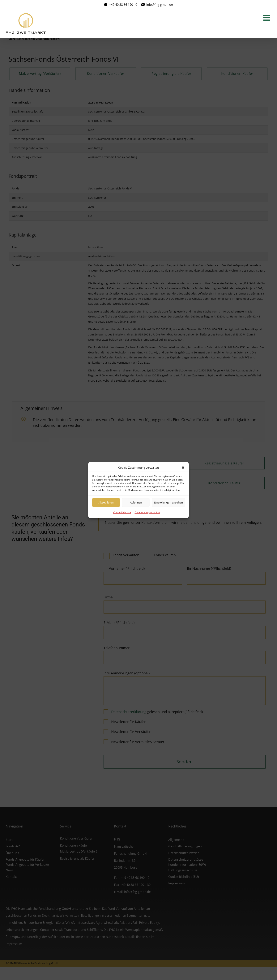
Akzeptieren (106, 502)
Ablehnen (136, 502)
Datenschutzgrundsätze (147, 512)
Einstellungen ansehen (168, 502)
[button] (183, 468)
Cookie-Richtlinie (122, 512)
